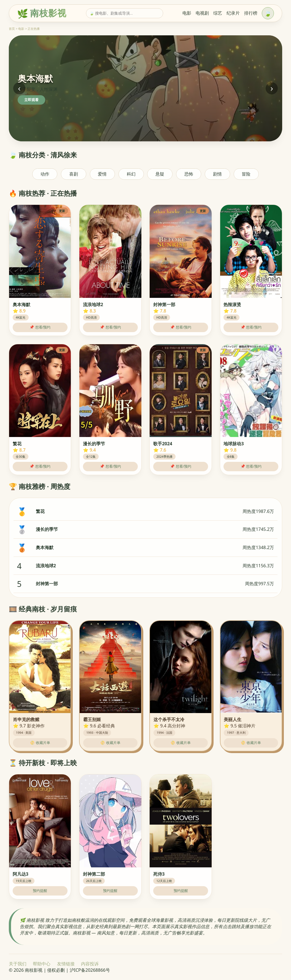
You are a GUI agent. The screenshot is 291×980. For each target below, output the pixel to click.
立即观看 (31, 100)
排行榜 (251, 13)
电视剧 (202, 13)
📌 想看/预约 (40, 327)
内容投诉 (90, 964)
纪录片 (233, 13)
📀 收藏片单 (40, 743)
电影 (187, 13)
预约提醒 (40, 891)
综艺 (218, 13)
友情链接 (66, 964)
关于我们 (18, 964)
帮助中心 (42, 964)
